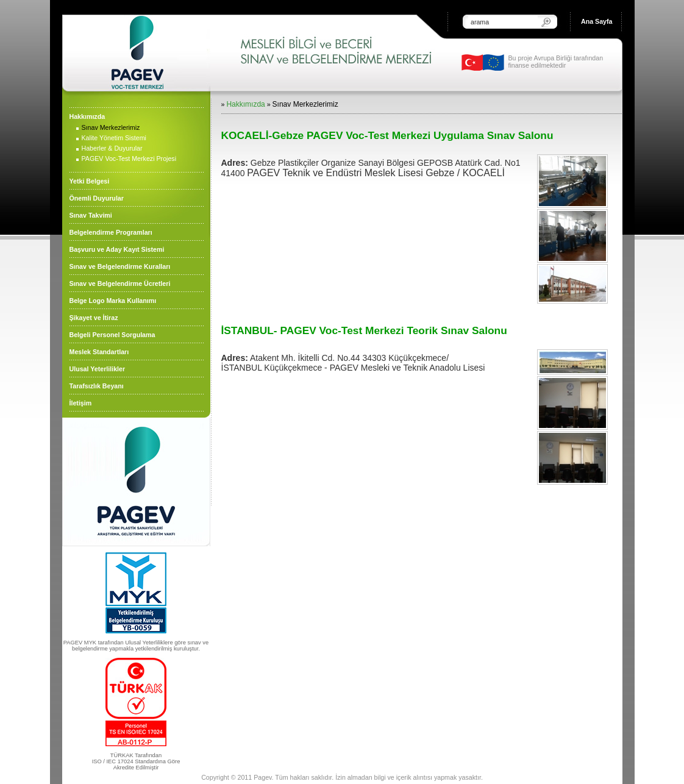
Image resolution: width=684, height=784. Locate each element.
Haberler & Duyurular (112, 148)
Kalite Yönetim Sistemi (114, 138)
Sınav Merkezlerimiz (111, 127)
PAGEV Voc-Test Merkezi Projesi (129, 159)
